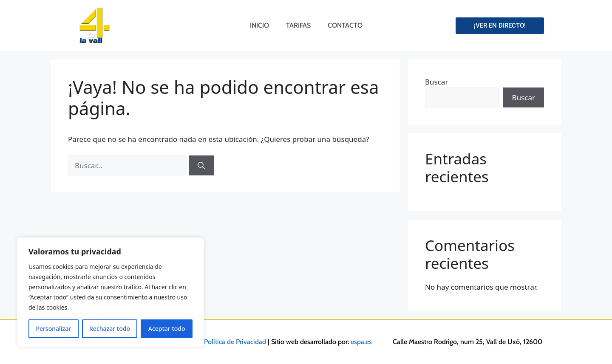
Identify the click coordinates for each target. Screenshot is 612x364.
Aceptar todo (167, 329)
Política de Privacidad (235, 342)
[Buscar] (201, 166)
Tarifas (298, 25)
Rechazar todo (110, 329)
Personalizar (53, 329)
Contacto (345, 25)
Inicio (259, 25)
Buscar (436, 82)
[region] (110, 292)
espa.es (361, 342)
